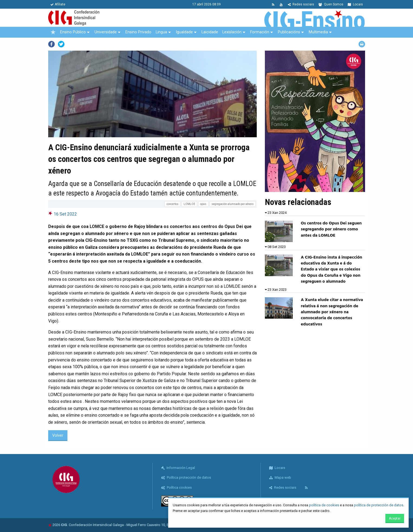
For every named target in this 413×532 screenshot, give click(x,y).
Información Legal (178, 468)
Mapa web (280, 477)
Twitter (61, 44)
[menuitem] (53, 32)
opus (203, 204)
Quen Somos (331, 4)
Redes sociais (301, 4)
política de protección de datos (379, 505)
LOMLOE (189, 204)
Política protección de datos (186, 477)
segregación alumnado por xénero (232, 204)
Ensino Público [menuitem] (73, 32)
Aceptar (395, 518)
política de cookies (324, 505)
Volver (58, 435)
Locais (355, 4)
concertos (173, 204)
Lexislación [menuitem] (232, 32)
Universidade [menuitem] (106, 32)
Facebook (51, 44)
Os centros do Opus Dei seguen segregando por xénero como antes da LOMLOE (331, 229)
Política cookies (176, 487)
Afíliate (58, 4)
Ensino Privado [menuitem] (138, 32)
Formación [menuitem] (260, 32)
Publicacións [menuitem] (289, 32)
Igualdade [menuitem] (184, 32)
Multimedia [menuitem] (318, 32)
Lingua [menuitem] (161, 32)
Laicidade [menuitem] (210, 32)
